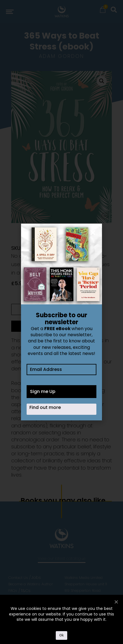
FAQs (13, 590)
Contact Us (18, 578)
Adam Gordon (61, 56)
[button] (102, 81)
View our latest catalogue (62, 558)
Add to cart (37, 326)
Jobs (36, 577)
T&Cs (26, 591)
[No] (116, 602)
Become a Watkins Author (31, 584)
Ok (62, 635)
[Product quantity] (21, 309)
